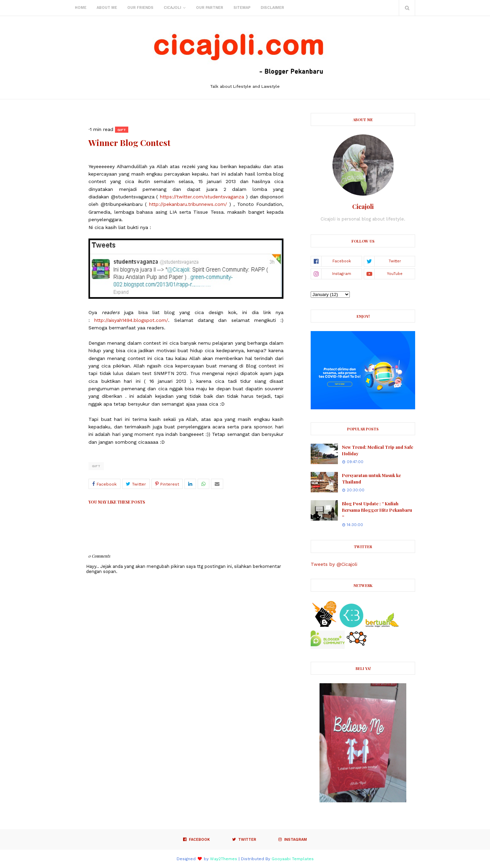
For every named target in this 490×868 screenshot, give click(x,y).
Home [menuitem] (81, 8)
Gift (96, 466)
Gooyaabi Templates (293, 859)
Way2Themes (224, 859)
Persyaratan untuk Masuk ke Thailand (371, 479)
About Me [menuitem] (107, 8)
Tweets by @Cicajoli (334, 564)
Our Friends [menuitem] (140, 8)
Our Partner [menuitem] (210, 8)
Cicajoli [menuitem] (172, 8)
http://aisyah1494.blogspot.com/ (131, 320)
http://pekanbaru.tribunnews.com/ (188, 204)
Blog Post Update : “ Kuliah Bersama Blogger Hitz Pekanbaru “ (377, 510)
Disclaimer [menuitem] (272, 8)
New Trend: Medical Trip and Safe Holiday (378, 450)
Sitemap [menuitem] (242, 8)
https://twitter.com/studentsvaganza (202, 197)
